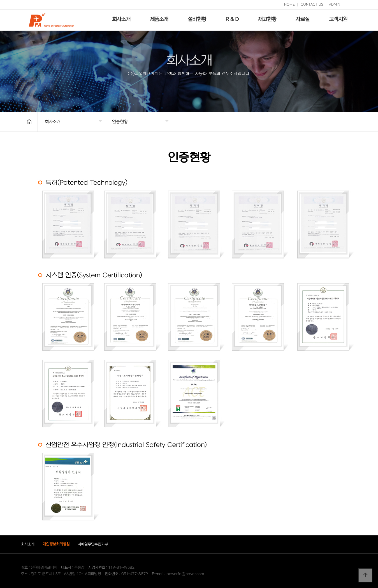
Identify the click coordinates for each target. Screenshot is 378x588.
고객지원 (338, 19)
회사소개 (121, 19)
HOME (289, 4)
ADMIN (335, 4)
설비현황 (197, 19)
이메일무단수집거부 (93, 544)
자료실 (303, 19)
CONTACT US (312, 4)
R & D (232, 19)
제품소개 (159, 19)
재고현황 (267, 19)
